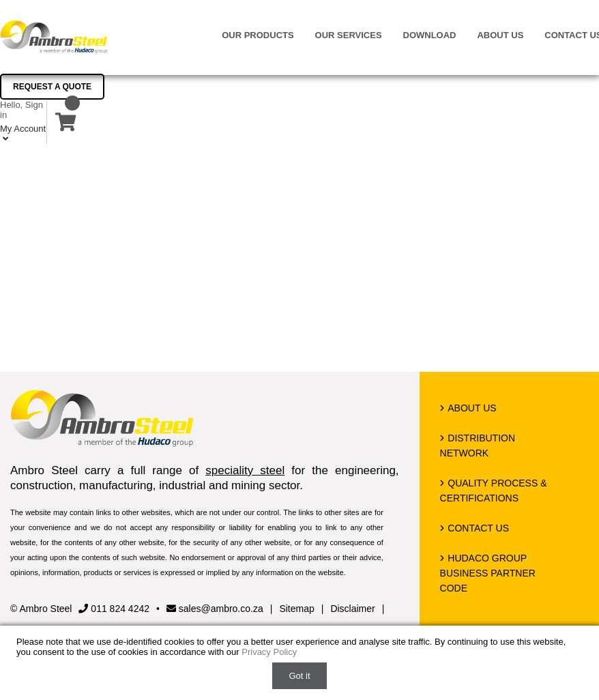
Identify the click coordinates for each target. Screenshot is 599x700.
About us (500, 35)
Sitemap (296, 609)
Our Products (258, 35)
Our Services (349, 35)
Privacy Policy (269, 652)
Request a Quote (52, 87)
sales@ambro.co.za (215, 609)
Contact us (478, 528)
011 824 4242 (114, 609)
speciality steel (245, 470)
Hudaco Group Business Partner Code (488, 573)
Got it (299, 676)
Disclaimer (352, 609)
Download (430, 35)
